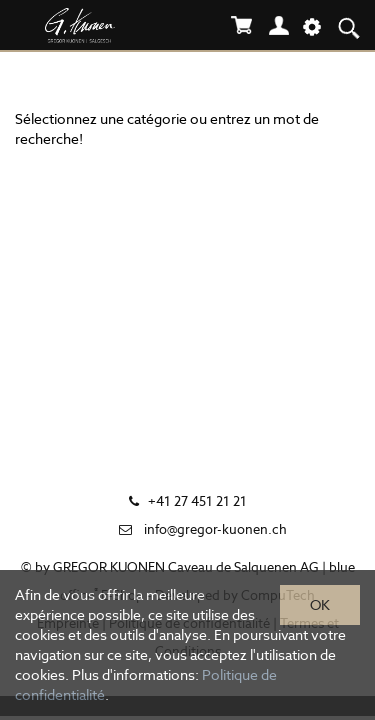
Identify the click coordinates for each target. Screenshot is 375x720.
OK (320, 605)
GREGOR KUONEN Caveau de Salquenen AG (186, 567)
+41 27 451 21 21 (197, 501)
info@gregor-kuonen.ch (215, 529)
